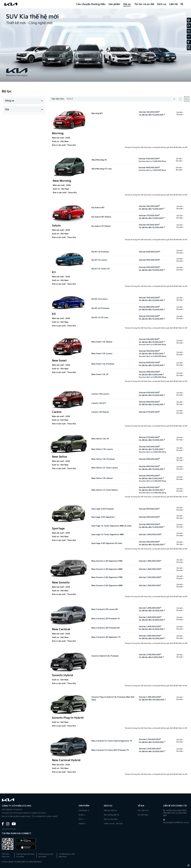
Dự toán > (180, 115)
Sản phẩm (114, 4)
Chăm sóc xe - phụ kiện (113, 824)
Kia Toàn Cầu (143, 810)
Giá (24, 110)
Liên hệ (173, 4)
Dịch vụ (162, 4)
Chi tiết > (180, 112)
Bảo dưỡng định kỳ (112, 815)
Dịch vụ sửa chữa (111, 819)
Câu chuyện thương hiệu (91, 4)
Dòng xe (24, 101)
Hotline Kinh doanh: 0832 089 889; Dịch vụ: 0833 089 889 (175, 813)
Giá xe (127, 4)
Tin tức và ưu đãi (144, 4)
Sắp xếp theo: (58, 99)
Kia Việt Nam (143, 815)
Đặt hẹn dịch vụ (110, 810)
